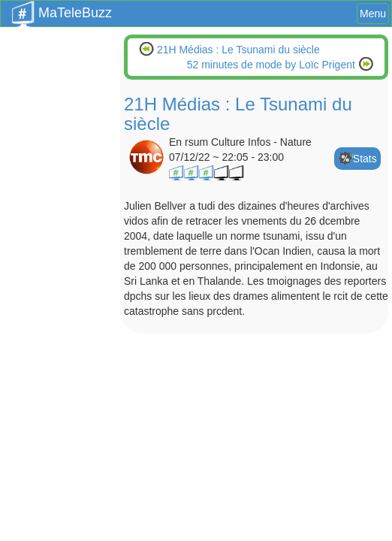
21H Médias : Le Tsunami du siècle (237, 50)
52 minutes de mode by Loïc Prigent (273, 65)
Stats (365, 159)
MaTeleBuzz (62, 8)
